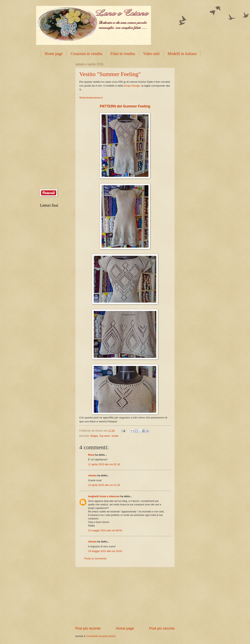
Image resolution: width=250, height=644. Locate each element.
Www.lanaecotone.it (91, 98)
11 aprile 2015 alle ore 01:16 (104, 464)
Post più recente (88, 628)
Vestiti (115, 436)
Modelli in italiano (182, 54)
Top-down (105, 436)
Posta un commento (95, 559)
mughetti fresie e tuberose (104, 496)
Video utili (151, 54)
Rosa (91, 455)
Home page (54, 54)
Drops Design (132, 86)
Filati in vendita (123, 54)
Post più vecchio (162, 628)
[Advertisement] (125, 597)
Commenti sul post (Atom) (101, 636)
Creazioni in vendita (87, 54)
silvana (92, 475)
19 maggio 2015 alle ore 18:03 (105, 551)
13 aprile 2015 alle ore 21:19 (104, 485)
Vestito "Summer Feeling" (110, 74)
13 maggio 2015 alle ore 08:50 (105, 530)
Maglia (94, 436)
